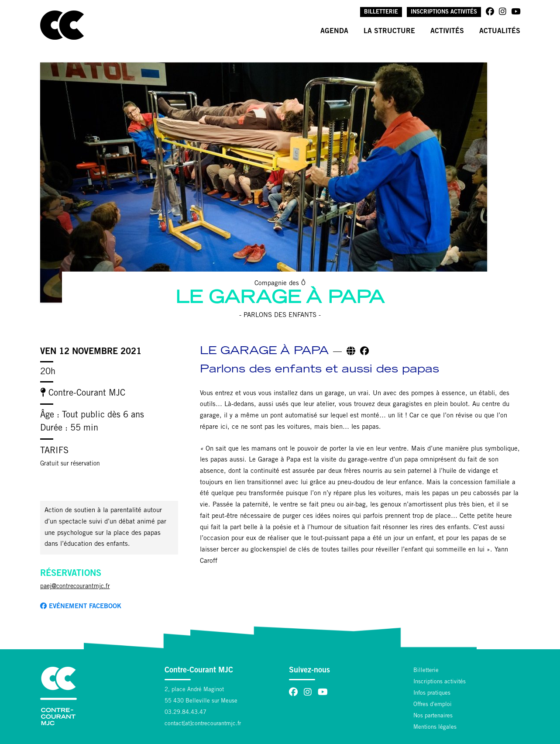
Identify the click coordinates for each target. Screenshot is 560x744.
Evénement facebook (81, 606)
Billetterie (381, 12)
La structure (389, 31)
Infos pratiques (432, 694)
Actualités (500, 31)
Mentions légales (435, 728)
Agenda (334, 31)
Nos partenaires (433, 716)
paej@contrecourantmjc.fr (75, 587)
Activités (447, 31)
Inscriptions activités (444, 12)
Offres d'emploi (433, 705)
